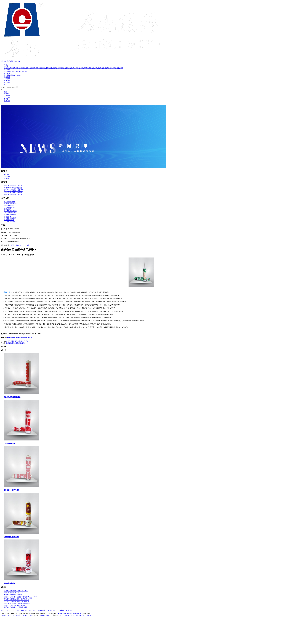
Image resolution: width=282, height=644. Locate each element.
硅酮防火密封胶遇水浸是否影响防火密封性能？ (19, 598)
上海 (71, 615)
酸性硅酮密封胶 (44, 68)
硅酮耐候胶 (71, 68)
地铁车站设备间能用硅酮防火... (14, 187)
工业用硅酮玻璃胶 (10, 222)
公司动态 (13, 75)
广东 (83, 615)
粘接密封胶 (63, 68)
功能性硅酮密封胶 (54, 68)
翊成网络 (42, 615)
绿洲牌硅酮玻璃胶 (10, 207)
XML (19, 61)
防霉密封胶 (115, 68)
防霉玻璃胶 (87, 68)
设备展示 (19, 72)
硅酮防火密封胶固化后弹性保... (14, 191)
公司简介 (7, 72)
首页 (6, 64)
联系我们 (13, 72)
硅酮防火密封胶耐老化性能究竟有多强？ (17, 607)
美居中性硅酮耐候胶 (10, 218)
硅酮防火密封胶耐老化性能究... (14, 193)
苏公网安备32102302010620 (10, 615)
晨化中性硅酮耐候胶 (10, 211)
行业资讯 (7, 75)
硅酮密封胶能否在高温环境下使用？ (17, 341)
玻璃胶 (121, 68)
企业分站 (3, 61)
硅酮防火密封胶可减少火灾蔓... (14, 195)
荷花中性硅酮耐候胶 (10, 214)
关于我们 (7, 70)
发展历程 (24, 72)
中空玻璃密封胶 (9, 220)
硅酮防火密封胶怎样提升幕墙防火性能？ (17, 600)
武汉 (68, 615)
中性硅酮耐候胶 (34, 68)
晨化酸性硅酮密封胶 (10, 204)
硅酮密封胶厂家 (27, 338)
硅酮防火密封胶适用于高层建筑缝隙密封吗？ (18, 603)
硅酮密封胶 (108, 68)
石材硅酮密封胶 (24, 68)
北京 (77, 615)
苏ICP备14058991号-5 (26, 615)
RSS (15, 61)
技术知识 (19, 75)
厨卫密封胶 (94, 68)
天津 (65, 615)
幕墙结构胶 (8, 68)
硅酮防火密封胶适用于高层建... (14, 189)
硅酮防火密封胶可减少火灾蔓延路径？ (16, 605)
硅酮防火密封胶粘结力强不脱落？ (14, 593)
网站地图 (10, 61)
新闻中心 (7, 73)
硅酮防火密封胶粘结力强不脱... (14, 186)
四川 (86, 615)
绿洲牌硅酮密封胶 (10, 202)
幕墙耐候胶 (15, 68)
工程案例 (7, 77)
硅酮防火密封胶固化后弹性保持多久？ (16, 591)
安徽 (89, 615)
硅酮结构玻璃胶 (9, 205)
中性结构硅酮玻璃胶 (10, 213)
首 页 (12, 245)
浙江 (74, 615)
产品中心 (7, 66)
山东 (80, 615)
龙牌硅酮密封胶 (10, 444)
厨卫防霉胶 (101, 68)
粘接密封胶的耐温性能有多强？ (14, 594)
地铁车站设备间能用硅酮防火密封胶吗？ (17, 602)
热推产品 (48, 615)
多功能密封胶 (79, 68)
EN (5, 84)
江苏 (62, 615)
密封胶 (18, 338)
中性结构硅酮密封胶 (11, 537)
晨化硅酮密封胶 (10, 583)
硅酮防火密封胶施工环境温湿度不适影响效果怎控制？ (21, 596)
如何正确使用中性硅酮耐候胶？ (16, 343)
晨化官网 (7, 82)
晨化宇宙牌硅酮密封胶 (12, 397)
